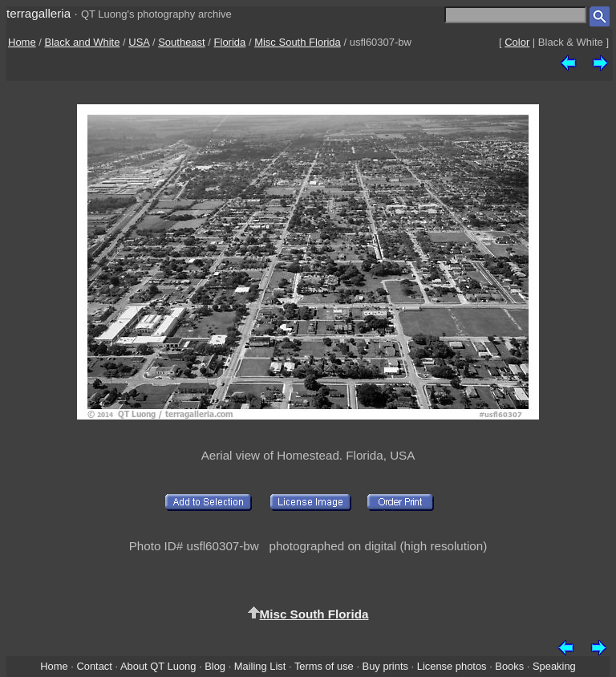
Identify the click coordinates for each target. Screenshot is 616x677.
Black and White (83, 42)
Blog (215, 666)
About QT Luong (158, 666)
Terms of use (324, 666)
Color (517, 42)
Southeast (182, 42)
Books (509, 666)
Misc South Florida (298, 42)
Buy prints (385, 666)
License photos (452, 666)
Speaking (554, 666)
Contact (94, 666)
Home (22, 42)
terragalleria (38, 13)
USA (139, 42)
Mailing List (260, 666)
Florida (230, 42)
